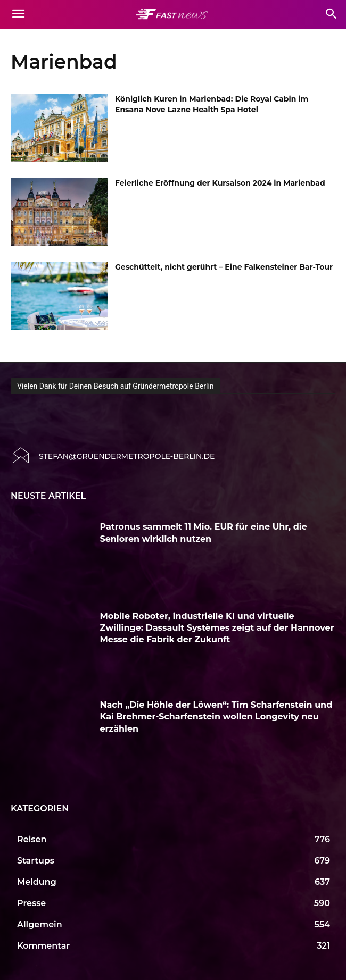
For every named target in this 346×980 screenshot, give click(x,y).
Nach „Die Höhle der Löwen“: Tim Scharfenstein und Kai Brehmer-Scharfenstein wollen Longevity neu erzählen (216, 717)
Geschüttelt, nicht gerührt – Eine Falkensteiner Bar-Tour (224, 267)
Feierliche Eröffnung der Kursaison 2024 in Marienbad (220, 183)
